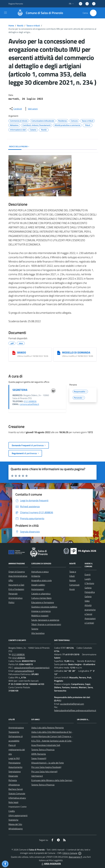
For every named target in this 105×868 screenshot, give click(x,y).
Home (11, 26)
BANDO (22, 352)
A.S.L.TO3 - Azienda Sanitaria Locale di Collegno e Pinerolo (58, 741)
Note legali (13, 802)
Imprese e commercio (41, 611)
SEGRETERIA (20, 390)
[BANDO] (14, 353)
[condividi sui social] (15, 109)
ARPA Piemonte (39, 754)
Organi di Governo (17, 572)
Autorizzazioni (38, 589)
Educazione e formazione (43, 602)
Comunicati (74, 585)
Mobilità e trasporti (40, 616)
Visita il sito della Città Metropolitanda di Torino (53, 732)
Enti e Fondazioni (16, 589)
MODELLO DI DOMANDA (76, 352)
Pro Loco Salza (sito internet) (44, 771)
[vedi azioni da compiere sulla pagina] (31, 109)
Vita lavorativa (38, 633)
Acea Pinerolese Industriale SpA (46, 745)
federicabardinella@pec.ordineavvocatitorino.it (75, 710)
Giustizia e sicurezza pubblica (44, 607)
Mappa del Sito (15, 824)
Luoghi (88, 579)
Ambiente (36, 576)
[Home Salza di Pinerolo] (39, 13)
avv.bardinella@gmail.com (72, 704)
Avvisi (72, 589)
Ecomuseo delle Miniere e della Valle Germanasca (54, 780)
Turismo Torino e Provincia (43, 750)
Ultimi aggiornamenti (18, 815)
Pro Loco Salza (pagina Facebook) (46, 767)
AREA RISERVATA (51, 864)
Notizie (72, 580)
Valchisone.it (37, 776)
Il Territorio (89, 583)
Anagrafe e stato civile (41, 580)
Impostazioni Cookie (17, 807)
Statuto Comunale (17, 793)
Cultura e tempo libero (41, 598)
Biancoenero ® (75, 857)
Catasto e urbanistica (41, 594)
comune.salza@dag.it (29, 404)
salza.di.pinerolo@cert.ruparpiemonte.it (32, 668)
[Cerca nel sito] (93, 13)
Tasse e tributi (33, 26)
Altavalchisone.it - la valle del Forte (48, 763)
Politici (11, 602)
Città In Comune (70, 853)
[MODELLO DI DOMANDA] (59, 353)
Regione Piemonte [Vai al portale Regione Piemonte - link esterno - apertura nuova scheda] (16, 4)
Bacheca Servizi (16, 789)
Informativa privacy (17, 798)
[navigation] (5, 13)
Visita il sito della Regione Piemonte (48, 728)
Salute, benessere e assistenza (45, 620)
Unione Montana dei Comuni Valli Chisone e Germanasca (57, 736)
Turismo (35, 629)
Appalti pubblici (38, 585)
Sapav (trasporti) (39, 758)
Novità (20, 26)
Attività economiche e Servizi (90, 610)
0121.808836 (30, 401)
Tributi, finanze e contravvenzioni (46, 624)
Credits (12, 811)
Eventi (88, 575)
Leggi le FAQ (14, 758)
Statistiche (13, 820)
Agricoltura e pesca (40, 572)
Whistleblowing (16, 829)
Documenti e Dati (16, 585)
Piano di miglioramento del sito (17, 750)
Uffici (11, 580)
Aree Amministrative (18, 576)
